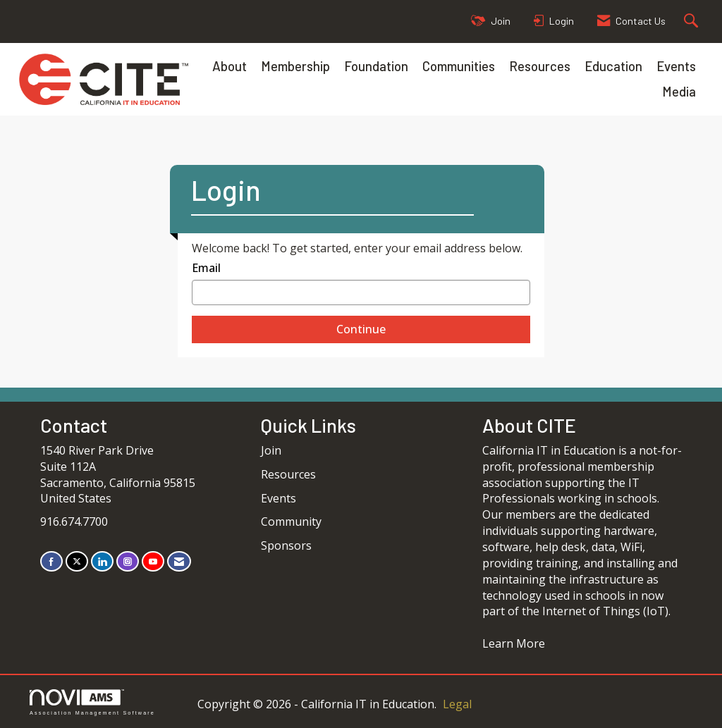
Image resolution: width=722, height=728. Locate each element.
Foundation (376, 66)
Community (291, 522)
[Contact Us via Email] (179, 561)
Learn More (514, 643)
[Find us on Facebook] (51, 561)
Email (206, 268)
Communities (459, 66)
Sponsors (286, 545)
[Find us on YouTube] (153, 561)
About (230, 66)
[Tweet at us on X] (77, 561)
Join (271, 450)
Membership (295, 66)
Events (676, 66)
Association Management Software (92, 702)
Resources (540, 66)
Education (613, 66)
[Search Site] (693, 21)
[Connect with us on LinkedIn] (102, 561)
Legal (457, 704)
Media (679, 91)
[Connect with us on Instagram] (128, 561)
